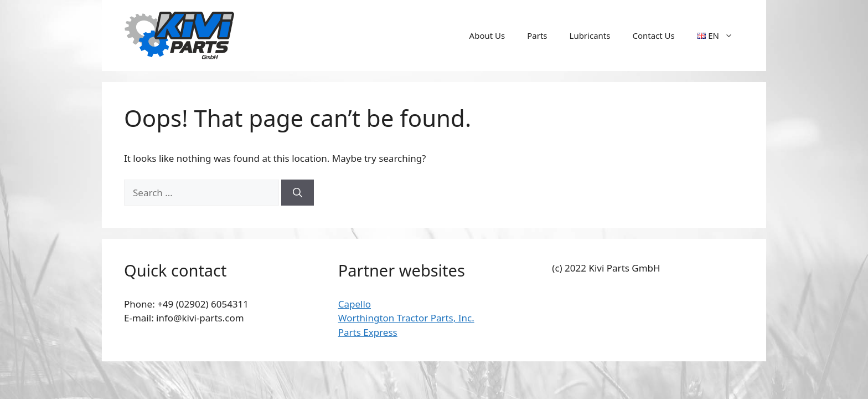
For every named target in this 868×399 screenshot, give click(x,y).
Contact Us (653, 35)
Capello (355, 304)
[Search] (298, 193)
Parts (537, 35)
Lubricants (590, 35)
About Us (487, 35)
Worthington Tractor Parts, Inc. (406, 318)
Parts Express (368, 332)
